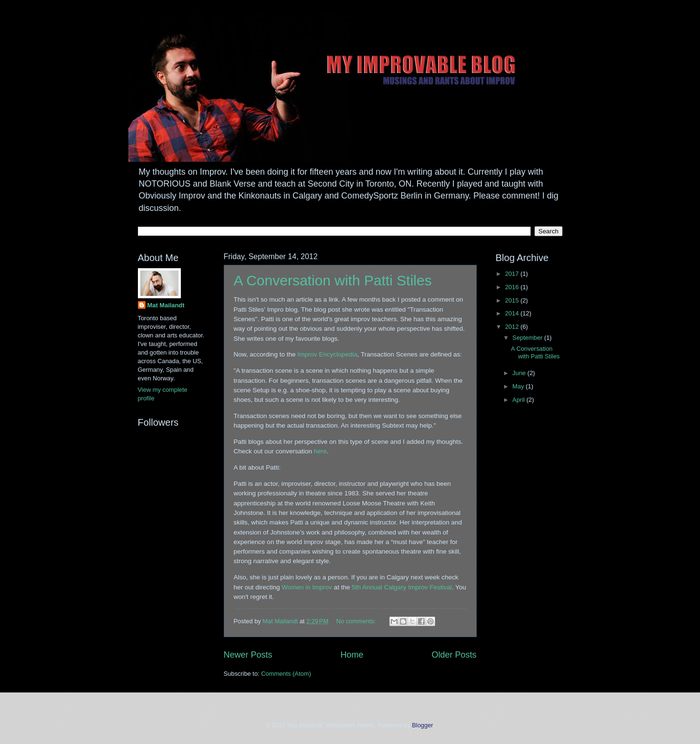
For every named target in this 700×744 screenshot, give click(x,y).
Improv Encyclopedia (327, 354)
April (519, 400)
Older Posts (454, 655)
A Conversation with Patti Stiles (333, 280)
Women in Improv (307, 587)
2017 (512, 274)
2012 (512, 327)
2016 (512, 287)
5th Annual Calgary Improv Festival (402, 587)
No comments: (357, 621)
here (320, 451)
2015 (512, 300)
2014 (512, 313)
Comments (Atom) (286, 674)
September (528, 338)
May (519, 386)
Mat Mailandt (166, 305)
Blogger (422, 725)
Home (352, 655)
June (520, 373)
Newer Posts (248, 655)
